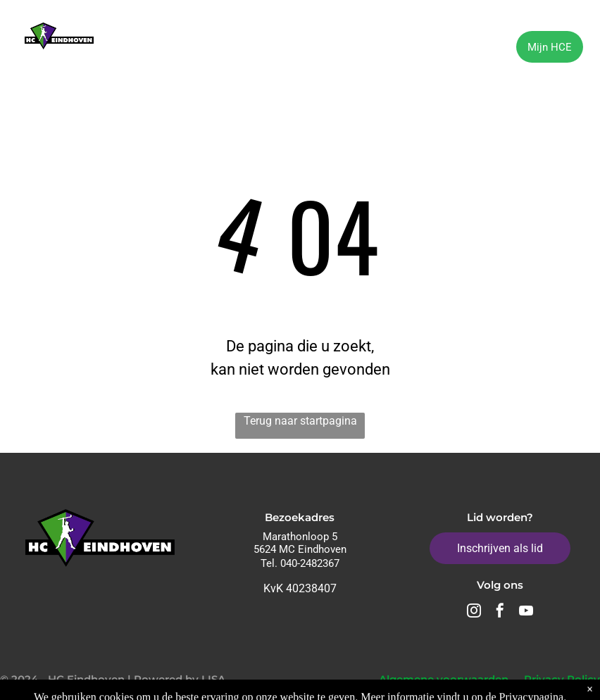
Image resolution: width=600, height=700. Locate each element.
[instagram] (474, 612)
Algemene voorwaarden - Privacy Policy (489, 679)
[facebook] (500, 612)
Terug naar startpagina (300, 421)
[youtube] (526, 612)
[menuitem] (151, 49)
